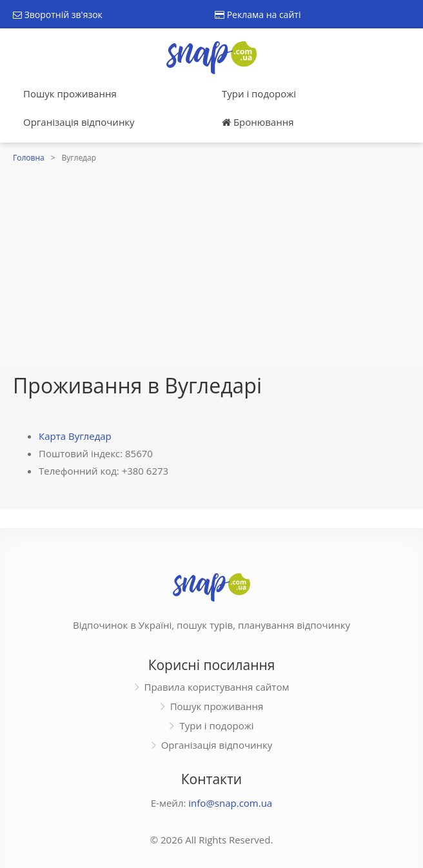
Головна (29, 158)
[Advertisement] (211, 263)
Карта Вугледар (75, 436)
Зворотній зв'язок (58, 15)
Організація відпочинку (79, 122)
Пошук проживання (70, 94)
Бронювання (258, 122)
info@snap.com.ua (230, 803)
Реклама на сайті (258, 15)
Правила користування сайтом (217, 687)
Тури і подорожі (259, 94)
